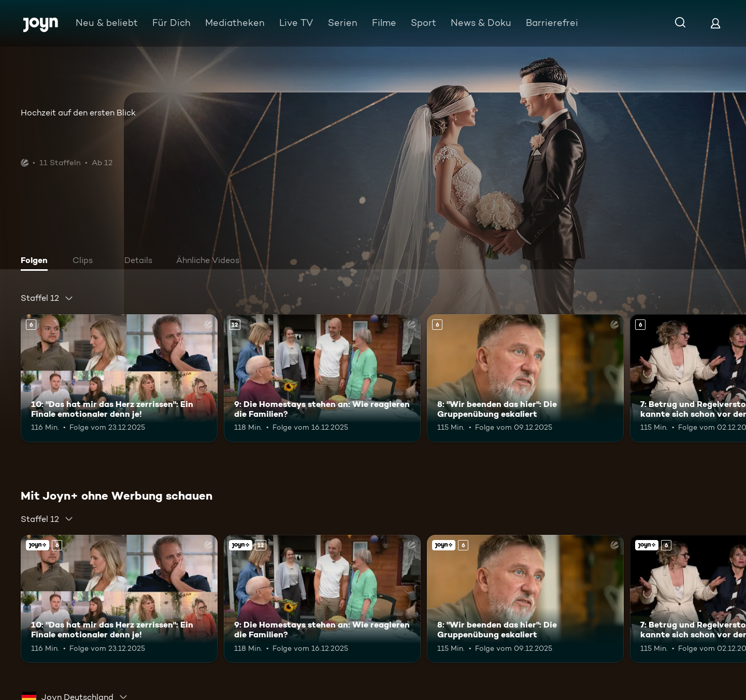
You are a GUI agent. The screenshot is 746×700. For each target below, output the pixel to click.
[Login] (715, 23)
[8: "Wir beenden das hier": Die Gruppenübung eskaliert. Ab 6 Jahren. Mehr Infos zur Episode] (525, 378)
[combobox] (47, 298)
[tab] (37, 261)
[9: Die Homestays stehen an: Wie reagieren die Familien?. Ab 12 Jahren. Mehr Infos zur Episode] (322, 378)
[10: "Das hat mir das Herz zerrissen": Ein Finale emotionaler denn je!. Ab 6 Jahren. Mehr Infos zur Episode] (119, 378)
